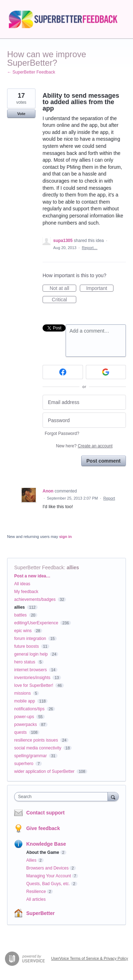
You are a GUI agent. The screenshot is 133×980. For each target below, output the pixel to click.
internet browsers (31, 670)
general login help (31, 654)
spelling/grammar (31, 756)
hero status (25, 662)
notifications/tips (29, 709)
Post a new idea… (32, 576)
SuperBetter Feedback (39, 567)
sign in (65, 537)
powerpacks (26, 725)
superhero (24, 764)
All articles (36, 899)
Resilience (36, 892)
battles (20, 615)
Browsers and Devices (47, 868)
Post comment (104, 461)
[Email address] (84, 402)
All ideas (22, 584)
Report (109, 498)
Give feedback (43, 828)
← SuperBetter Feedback (31, 72)
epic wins (23, 631)
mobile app (25, 701)
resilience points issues (36, 740)
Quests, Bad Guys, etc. (48, 884)
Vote (21, 114)
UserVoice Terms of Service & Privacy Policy (90, 958)
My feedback (26, 592)
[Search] (113, 796)
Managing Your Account (49, 876)
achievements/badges (35, 599)
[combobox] (63, 797)
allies (73, 567)
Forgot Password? (62, 434)
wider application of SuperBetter (44, 771)
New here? (84, 446)
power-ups (24, 717)
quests (20, 732)
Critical (64, 300)
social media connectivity (38, 748)
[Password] (84, 420)
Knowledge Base (46, 844)
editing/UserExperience (36, 623)
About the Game (43, 852)
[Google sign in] (106, 372)
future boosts (26, 646)
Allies (31, 860)
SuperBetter (40, 913)
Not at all (63, 289)
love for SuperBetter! (34, 685)
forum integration (30, 639)
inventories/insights (32, 678)
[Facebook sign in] (63, 372)
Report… (90, 248)
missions (23, 693)
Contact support (45, 813)
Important (100, 289)
